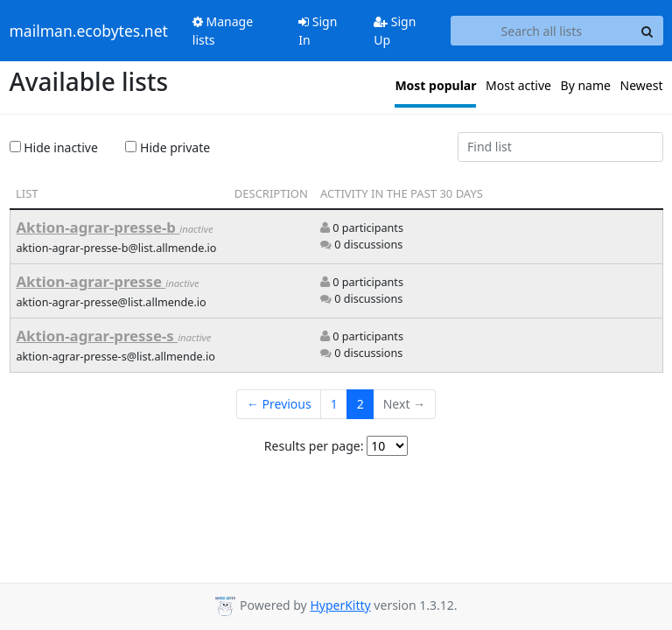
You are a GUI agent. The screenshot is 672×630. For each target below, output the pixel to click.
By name (586, 85)
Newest (642, 85)
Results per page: (314, 446)
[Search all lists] (541, 31)
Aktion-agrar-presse (91, 281)
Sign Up (395, 31)
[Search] (647, 31)
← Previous (279, 404)
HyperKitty (340, 605)
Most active (518, 85)
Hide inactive (54, 147)
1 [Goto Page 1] (334, 404)
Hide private (168, 147)
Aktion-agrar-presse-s (98, 336)
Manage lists (223, 31)
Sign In (318, 31)
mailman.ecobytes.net (89, 31)
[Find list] (560, 147)
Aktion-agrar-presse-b (98, 227)
